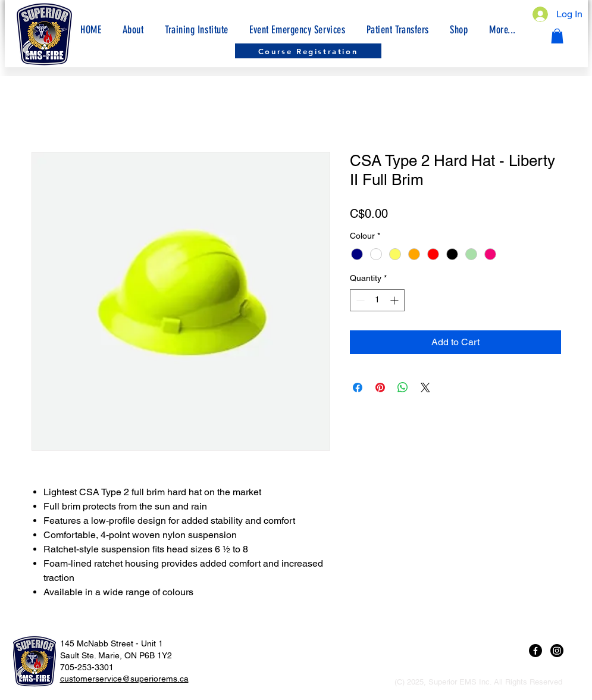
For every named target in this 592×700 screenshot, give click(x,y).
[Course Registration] (308, 51)
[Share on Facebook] (358, 387)
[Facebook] (535, 651)
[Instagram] (557, 651)
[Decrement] (359, 300)
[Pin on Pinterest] (380, 387)
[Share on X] (425, 387)
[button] (502, 30)
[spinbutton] (377, 300)
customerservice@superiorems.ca (124, 679)
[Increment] (395, 300)
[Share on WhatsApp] (403, 387)
